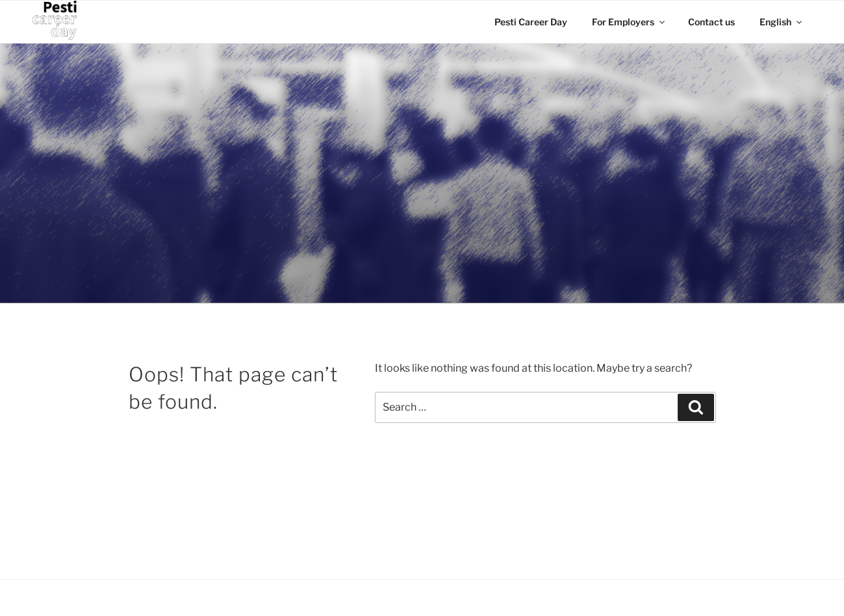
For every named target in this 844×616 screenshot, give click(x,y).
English (782, 22)
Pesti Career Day (531, 22)
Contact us (711, 22)
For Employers (629, 22)
